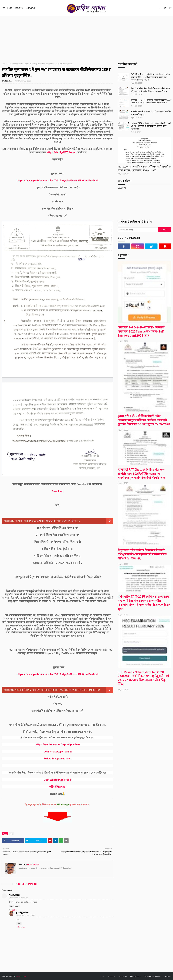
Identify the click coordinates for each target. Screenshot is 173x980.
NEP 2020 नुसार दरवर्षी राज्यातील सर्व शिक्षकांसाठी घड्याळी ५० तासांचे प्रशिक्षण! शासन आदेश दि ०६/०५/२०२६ (144, 168)
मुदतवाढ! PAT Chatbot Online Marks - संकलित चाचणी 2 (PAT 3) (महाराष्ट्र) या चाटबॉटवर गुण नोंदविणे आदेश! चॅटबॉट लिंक (151, 126)
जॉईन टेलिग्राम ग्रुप (58, 787)
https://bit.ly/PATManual (61, 152)
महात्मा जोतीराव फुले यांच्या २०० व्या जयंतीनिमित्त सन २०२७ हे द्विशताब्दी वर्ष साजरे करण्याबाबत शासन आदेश (58, 690)
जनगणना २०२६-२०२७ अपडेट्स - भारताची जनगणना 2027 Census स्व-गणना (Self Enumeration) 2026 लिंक (151, 101)
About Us (19, 8)
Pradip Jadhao (20, 976)
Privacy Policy (135, 976)
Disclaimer (167, 976)
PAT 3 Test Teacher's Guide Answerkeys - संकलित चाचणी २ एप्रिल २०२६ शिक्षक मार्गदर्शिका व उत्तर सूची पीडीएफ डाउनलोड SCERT (151, 77)
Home (10, 8)
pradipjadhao (7, 81)
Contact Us (30, 8)
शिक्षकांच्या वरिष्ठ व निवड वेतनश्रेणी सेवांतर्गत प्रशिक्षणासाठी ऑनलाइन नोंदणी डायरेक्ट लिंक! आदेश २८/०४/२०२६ (150, 90)
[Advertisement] (86, 38)
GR (9, 64)
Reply (11, 906)
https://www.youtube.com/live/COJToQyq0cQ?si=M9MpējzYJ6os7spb (58, 180)
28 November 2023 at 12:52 (18, 898)
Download (58, 491)
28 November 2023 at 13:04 (26, 915)
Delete (17, 906)
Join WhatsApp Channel (58, 751)
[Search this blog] (138, 230)
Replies (14, 910)
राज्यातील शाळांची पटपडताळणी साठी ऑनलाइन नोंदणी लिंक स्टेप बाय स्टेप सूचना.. (48, 521)
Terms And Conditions (152, 976)
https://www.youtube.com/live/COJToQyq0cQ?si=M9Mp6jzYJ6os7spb (58, 674)
